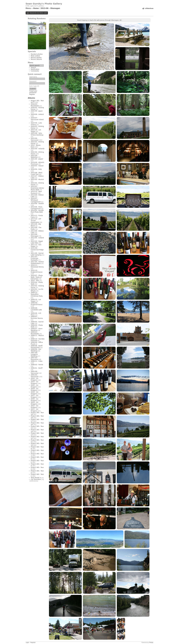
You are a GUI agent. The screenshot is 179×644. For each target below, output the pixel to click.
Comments (35, 71)
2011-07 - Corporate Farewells (35, 258)
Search (33, 67)
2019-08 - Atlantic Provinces (38, 163)
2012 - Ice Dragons (35, 407)
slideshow (149, 8)
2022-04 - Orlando (38, 149)
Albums (31, 98)
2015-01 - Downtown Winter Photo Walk (37, 188)
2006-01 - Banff (37, 368)
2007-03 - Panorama (35, 359)
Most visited (35, 56)
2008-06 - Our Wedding (36, 350)
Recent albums (36, 59)
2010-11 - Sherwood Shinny (37, 266)
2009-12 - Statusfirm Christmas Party (37, 294)
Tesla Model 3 (36, 478)
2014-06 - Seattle (37, 203)
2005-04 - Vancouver (35, 376)
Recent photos (36, 58)
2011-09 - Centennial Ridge (37, 249)
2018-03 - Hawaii (37, 166)
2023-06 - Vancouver (35, 139)
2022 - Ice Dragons (35, 386)
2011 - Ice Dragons (35, 410)
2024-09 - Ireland (37, 114)
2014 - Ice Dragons (35, 403)
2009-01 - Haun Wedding (37, 329)
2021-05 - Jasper (37, 159)
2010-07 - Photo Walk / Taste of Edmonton (37, 277)
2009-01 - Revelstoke (35, 333)
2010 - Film (35, 281)
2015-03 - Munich (37, 179)
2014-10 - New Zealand (36, 192)
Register (32, 94)
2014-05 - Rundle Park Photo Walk (37, 211)
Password (33, 81)
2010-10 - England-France (37, 271)
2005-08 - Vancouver (35, 372)
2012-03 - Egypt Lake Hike (37, 242)
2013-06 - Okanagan (50, 8)
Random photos (37, 54)
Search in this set (38, 13)
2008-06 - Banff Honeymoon (37, 347)
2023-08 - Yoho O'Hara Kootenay (37, 134)
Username (33, 77)
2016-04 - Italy (36, 169)
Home (36, 8)
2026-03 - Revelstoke (35, 105)
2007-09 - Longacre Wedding (34, 354)
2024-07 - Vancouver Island (37, 119)
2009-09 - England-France (37, 304)
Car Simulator (36, 479)
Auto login (34, 86)
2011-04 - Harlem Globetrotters (37, 263)
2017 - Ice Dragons (35, 396)
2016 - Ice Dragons (35, 400)
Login (28, 642)
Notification (35, 69)
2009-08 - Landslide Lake (36, 309)
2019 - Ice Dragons (35, 389)
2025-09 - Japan (37, 111)
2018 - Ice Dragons (35, 393)
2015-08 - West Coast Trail (36, 173)
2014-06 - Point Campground (37, 208)
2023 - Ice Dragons (35, 383)
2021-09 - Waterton (34, 156)
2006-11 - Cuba (37, 361)
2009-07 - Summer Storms (37, 317)
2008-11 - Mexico (37, 335)
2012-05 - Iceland (37, 238)
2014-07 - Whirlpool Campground (36, 200)
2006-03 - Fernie (37, 365)
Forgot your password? (33, 92)
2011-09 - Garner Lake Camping (37, 254)
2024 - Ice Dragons (35, 379)
